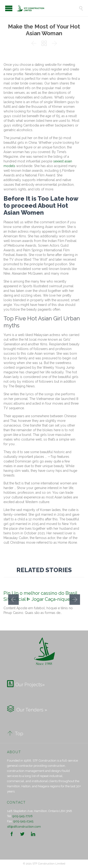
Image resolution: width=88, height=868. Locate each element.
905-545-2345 (23, 821)
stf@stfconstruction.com (24, 827)
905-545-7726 (23, 816)
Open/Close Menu (9, 8)
